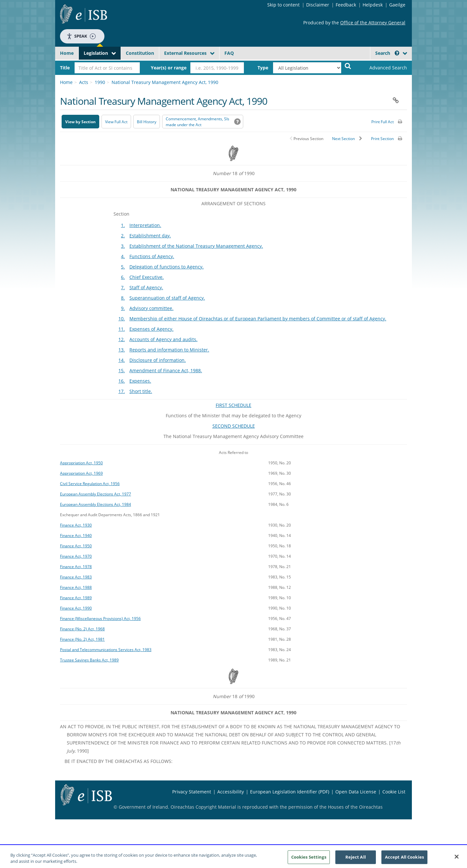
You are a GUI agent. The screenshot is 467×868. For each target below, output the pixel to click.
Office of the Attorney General (373, 23)
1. (123, 225)
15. (122, 370)
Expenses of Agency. (151, 329)
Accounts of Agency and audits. (163, 339)
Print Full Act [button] (383, 122)
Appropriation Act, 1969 (81, 473)
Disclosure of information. (158, 360)
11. (122, 329)
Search (387, 53)
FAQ (229, 53)
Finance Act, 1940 (76, 535)
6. (123, 277)
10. (122, 319)
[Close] (457, 860)
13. (122, 350)
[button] (397, 53)
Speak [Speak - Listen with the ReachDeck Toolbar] (81, 36)
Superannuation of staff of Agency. (167, 298)
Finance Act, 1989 (76, 598)
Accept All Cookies (404, 860)
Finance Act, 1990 (76, 608)
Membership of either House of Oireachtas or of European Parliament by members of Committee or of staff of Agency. (258, 319)
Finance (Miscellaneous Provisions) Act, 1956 (100, 618)
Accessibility (231, 792)
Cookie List (394, 792)
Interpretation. (145, 225)
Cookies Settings (309, 860)
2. (123, 236)
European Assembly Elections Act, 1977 (96, 494)
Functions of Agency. (152, 256)
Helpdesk (373, 5)
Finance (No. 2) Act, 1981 (82, 639)
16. (122, 381)
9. (123, 308)
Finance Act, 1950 (76, 546)
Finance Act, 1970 (76, 556)
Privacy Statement (192, 792)
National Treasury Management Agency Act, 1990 (165, 82)
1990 (100, 82)
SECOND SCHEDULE (234, 426)
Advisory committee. (151, 308)
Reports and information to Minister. (169, 350)
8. (123, 298)
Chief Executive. (147, 277)
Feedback (346, 5)
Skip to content (283, 5)
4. (123, 256)
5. (123, 267)
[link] (383, 68)
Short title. (141, 391)
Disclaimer (318, 5)
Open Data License (356, 792)
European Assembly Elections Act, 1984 (96, 504)
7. (123, 287)
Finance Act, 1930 (76, 525)
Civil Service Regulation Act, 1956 (90, 483)
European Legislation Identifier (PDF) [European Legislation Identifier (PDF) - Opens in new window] (290, 792)
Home (67, 53)
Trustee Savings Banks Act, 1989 (89, 660)
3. (123, 246)
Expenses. (140, 381)
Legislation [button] (96, 53)
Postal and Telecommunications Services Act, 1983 (106, 649)
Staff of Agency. (146, 287)
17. (122, 391)
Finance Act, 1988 (76, 587)
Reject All (356, 860)
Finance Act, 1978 (76, 566)
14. (122, 360)
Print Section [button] (382, 139)
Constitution (140, 53)
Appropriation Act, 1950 (81, 463)
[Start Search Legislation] (348, 66)
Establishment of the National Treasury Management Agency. (196, 246)
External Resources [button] (185, 53)
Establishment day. (150, 236)
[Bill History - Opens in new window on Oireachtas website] (147, 122)
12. (122, 339)
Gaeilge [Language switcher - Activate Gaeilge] (397, 5)
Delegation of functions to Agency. (167, 267)
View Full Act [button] (116, 122)
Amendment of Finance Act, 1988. (166, 370)
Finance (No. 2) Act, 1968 (82, 629)
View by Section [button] (80, 122)
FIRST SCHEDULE (233, 405)
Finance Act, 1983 (76, 577)
